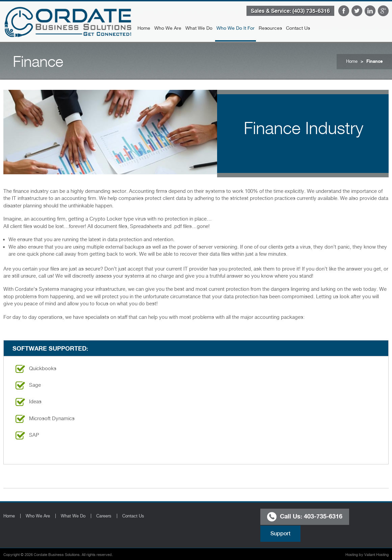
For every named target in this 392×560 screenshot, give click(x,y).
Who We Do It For (236, 28)
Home (144, 28)
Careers (104, 516)
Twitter (357, 11)
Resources (270, 28)
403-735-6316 (323, 516)
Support (280, 533)
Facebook (344, 11)
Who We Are (168, 28)
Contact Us (298, 28)
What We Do (199, 28)
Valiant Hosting (376, 555)
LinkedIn (370, 11)
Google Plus (383, 11)
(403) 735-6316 (311, 11)
